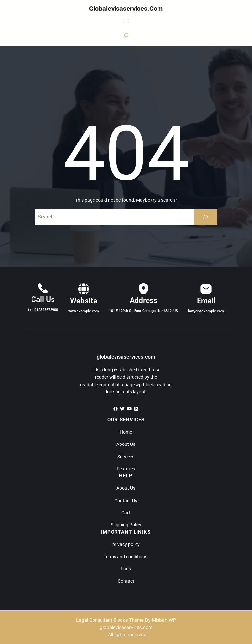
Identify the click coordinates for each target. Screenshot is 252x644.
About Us (126, 444)
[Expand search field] (126, 35)
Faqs (126, 569)
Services (126, 457)
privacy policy (126, 544)
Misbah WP (164, 620)
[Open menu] (126, 21)
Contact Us (126, 501)
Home (126, 432)
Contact (126, 581)
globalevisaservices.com (126, 9)
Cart (126, 513)
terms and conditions (126, 557)
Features (126, 469)
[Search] (206, 217)
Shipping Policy (126, 525)
